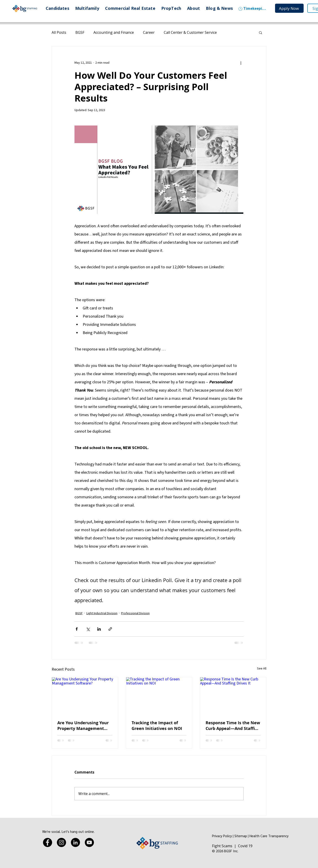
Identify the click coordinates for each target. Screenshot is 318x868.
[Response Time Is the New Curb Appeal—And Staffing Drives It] (233, 696)
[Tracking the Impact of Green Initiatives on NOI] (159, 696)
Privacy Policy (222, 836)
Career (149, 32)
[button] (261, 32)
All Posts (59, 32)
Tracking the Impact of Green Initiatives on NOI (157, 726)
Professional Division (135, 613)
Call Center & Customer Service (190, 32)
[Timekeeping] (252, 9)
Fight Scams (222, 846)
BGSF (80, 32)
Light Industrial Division (102, 613)
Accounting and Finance (114, 32)
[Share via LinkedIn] (99, 629)
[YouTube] (89, 842)
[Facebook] (48, 842)
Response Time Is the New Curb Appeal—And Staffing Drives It (233, 726)
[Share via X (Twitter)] (88, 629)
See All (262, 669)
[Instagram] (61, 842)
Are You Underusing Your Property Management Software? (83, 726)
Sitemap (241, 836)
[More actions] (241, 63)
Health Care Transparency (269, 836)
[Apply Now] (289, 8)
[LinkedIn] (75, 842)
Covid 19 (245, 846)
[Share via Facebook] (77, 629)
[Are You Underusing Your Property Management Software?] (85, 696)
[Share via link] (110, 629)
